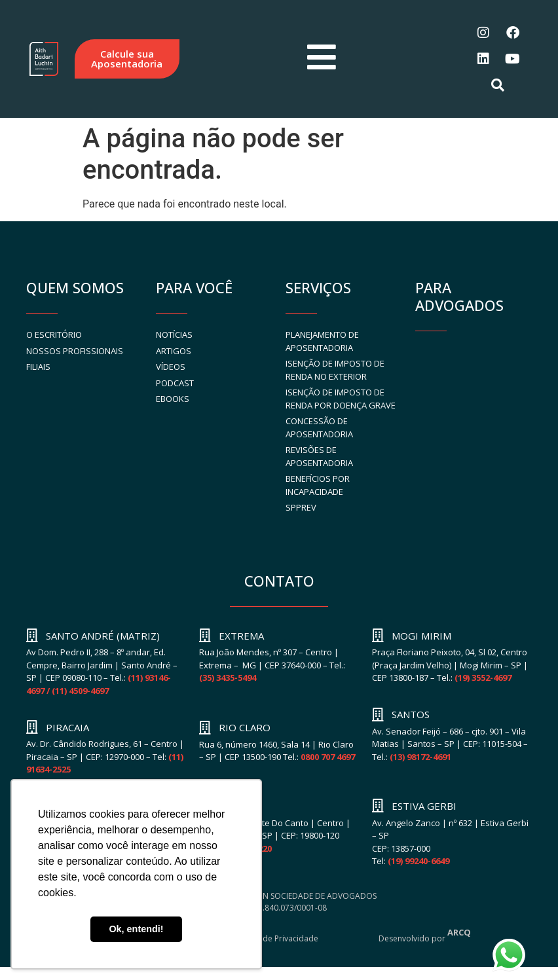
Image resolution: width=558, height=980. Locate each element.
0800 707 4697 (328, 757)
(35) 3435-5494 (228, 678)
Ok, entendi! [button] (136, 929)
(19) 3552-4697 (483, 678)
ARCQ (459, 932)
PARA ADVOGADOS (459, 296)
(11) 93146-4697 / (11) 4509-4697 (99, 684)
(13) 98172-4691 (420, 757)
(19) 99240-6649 (418, 861)
